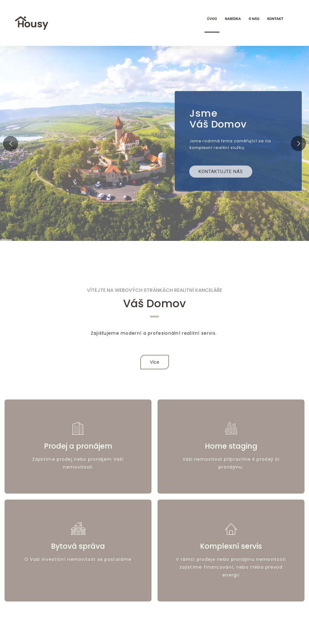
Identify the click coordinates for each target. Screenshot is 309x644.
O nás (254, 19)
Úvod (212, 19)
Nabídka (233, 19)
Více (155, 362)
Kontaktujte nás (221, 172)
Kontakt (275, 19)
